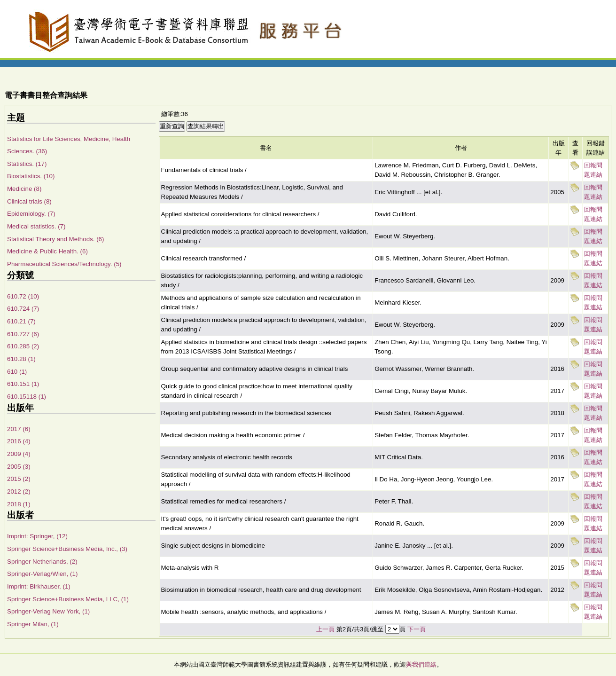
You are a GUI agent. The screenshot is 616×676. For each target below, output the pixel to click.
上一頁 (325, 629)
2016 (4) (19, 441)
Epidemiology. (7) (31, 214)
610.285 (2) (23, 346)
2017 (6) (19, 429)
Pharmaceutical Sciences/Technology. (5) (64, 264)
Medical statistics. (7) (36, 226)
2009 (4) (19, 454)
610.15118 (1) (27, 397)
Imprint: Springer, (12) (37, 536)
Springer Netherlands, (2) (42, 562)
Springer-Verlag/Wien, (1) (42, 574)
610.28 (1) (21, 359)
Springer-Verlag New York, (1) (48, 611)
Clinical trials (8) (29, 201)
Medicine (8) (24, 189)
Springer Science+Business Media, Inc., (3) (67, 549)
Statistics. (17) (27, 164)
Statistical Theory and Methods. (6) (55, 239)
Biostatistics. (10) (31, 176)
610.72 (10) (23, 296)
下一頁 (417, 629)
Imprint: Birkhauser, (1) (39, 586)
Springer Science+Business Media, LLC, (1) (68, 599)
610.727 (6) (23, 334)
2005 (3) (19, 467)
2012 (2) (19, 491)
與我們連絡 (421, 664)
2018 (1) (19, 504)
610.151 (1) (23, 384)
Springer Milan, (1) (33, 624)
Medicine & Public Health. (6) (47, 251)
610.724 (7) (23, 309)
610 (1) (17, 372)
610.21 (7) (21, 321)
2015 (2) (19, 479)
